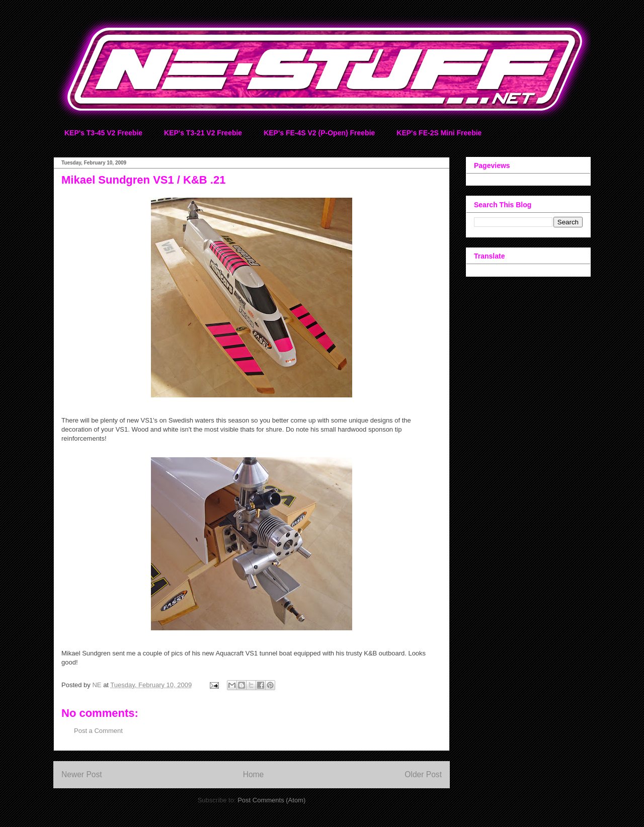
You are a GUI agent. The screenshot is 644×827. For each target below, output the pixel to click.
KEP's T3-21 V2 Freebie (203, 133)
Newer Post (82, 774)
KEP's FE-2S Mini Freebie (439, 133)
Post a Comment (98, 731)
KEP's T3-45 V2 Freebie (103, 133)
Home (254, 774)
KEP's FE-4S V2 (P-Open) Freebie (319, 133)
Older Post (423, 774)
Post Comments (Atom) (271, 800)
